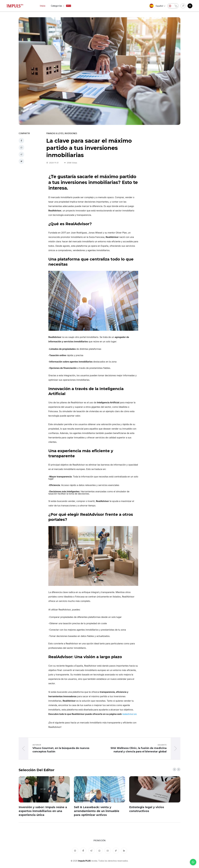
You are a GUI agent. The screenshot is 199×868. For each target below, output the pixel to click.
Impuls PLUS (84, 861)
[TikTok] (116, 851)
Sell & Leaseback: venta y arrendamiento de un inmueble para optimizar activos (97, 811)
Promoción (99, 840)
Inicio (43, 6)
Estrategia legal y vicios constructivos (147, 809)
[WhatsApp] (193, 862)
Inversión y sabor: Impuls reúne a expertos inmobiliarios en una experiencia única (43, 811)
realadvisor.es (129, 714)
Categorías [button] (58, 6)
